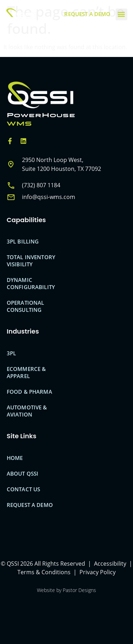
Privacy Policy (98, 572)
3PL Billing (23, 241)
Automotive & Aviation (27, 411)
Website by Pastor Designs (66, 590)
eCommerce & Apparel (26, 372)
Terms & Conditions (44, 572)
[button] (121, 14)
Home (15, 458)
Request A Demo (30, 505)
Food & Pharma (29, 392)
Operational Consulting (26, 306)
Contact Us (24, 489)
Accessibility (110, 564)
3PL (11, 353)
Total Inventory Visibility (31, 261)
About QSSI (23, 473)
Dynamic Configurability (31, 283)
